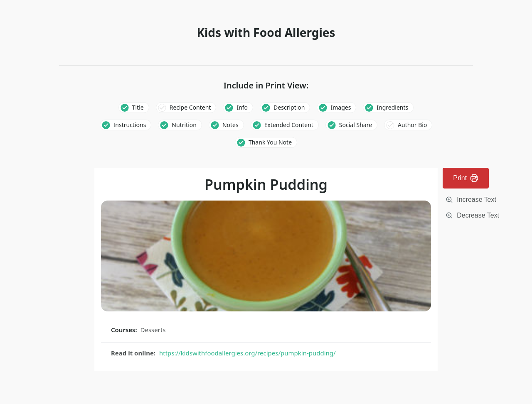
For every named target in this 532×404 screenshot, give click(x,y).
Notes (230, 125)
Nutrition (184, 125)
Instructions (130, 125)
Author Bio (412, 125)
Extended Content (289, 125)
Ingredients (392, 107)
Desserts (153, 330)
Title (138, 107)
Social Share (356, 125)
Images (341, 107)
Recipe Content (190, 107)
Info (242, 107)
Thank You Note (270, 142)
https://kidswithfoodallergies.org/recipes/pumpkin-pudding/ (248, 353)
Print (466, 178)
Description (289, 107)
